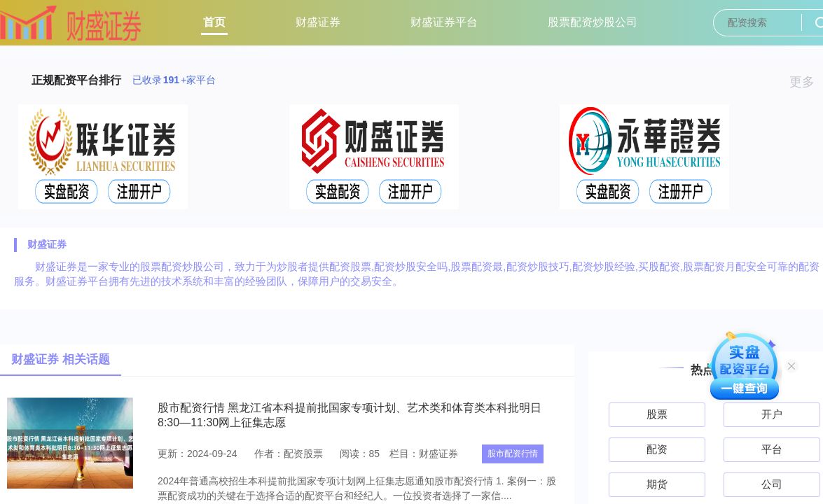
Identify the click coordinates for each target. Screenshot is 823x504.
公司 (772, 484)
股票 (657, 414)
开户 (772, 414)
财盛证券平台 (444, 22)
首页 (214, 22)
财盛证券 (318, 22)
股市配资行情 (513, 454)
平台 (772, 449)
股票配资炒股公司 (593, 22)
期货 (657, 484)
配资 (657, 449)
